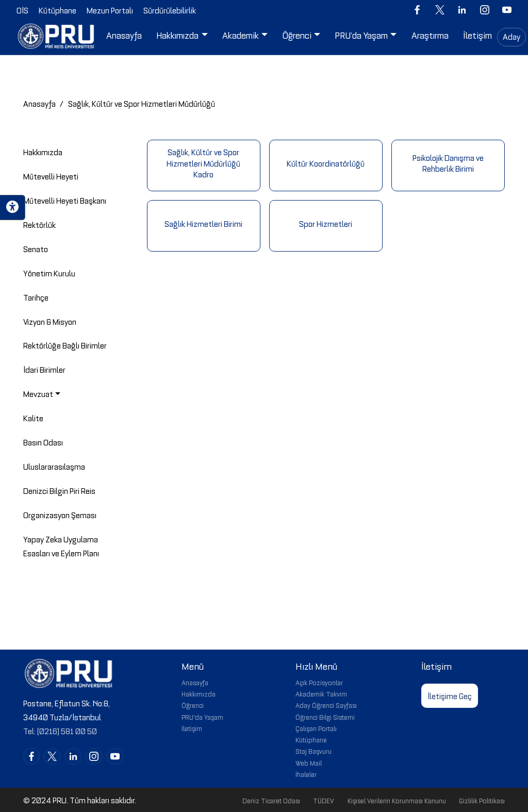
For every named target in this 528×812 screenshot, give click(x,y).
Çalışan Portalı (316, 728)
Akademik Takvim (321, 693)
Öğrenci (193, 705)
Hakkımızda (199, 693)
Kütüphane (311, 739)
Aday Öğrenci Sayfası (326, 705)
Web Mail (309, 763)
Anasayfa (39, 103)
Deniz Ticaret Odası (271, 800)
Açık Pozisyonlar (319, 682)
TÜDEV (324, 800)
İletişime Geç (450, 695)
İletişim (192, 728)
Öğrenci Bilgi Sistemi (325, 717)
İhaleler (306, 774)
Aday (511, 36)
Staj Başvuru (313, 751)
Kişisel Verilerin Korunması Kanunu (397, 800)
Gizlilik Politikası (482, 800)
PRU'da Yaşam (202, 717)
